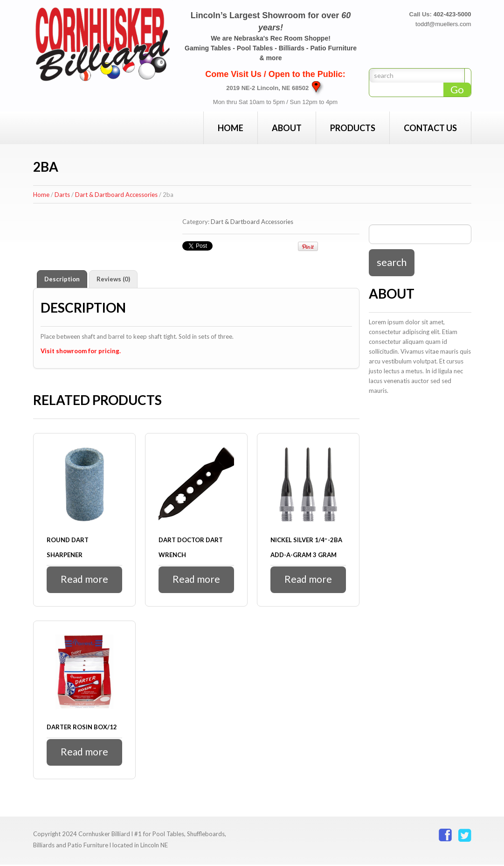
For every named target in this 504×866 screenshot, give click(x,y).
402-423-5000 (452, 14)
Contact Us (430, 128)
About (287, 128)
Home (231, 128)
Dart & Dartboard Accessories (116, 195)
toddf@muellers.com (443, 24)
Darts (62, 195)
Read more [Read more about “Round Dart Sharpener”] (84, 580)
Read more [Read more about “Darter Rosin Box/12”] (84, 753)
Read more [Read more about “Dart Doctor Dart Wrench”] (196, 580)
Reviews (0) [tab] (113, 279)
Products (353, 128)
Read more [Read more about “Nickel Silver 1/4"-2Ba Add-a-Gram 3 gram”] (308, 580)
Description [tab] (62, 279)
